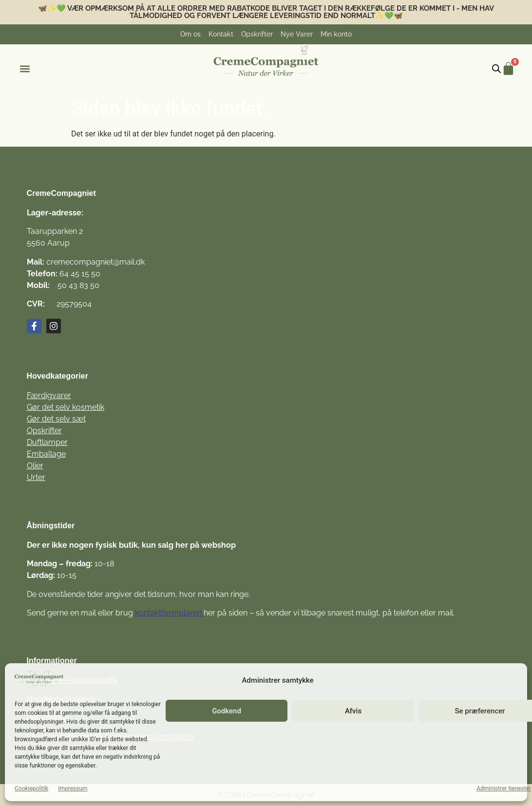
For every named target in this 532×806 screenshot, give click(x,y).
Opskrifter (44, 431)
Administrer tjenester (504, 788)
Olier (35, 466)
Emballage (46, 454)
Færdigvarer (49, 395)
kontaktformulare (166, 613)
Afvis (353, 711)
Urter (36, 477)
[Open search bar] (496, 69)
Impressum (73, 788)
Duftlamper (47, 442)
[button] (25, 69)
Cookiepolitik (31, 788)
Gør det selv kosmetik (66, 407)
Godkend (227, 711)
